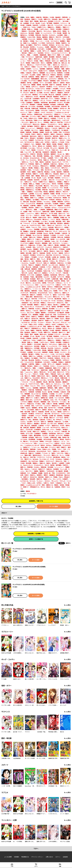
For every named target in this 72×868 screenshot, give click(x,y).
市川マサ (59, 37)
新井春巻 (52, 57)
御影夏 (28, 87)
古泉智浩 (49, 146)
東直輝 (37, 33)
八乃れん (52, 261)
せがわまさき (50, 43)
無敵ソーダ (61, 55)
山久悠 (31, 273)
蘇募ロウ (52, 37)
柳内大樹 (23, 180)
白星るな (50, 311)
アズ (54, 33)
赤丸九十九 (36, 124)
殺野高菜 (46, 164)
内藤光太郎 (35, 108)
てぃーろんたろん (31, 160)
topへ (36, 849)
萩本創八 (60, 144)
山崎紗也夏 (61, 105)
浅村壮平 (59, 57)
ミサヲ (43, 112)
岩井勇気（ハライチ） (55, 21)
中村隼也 (49, 87)
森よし (24, 271)
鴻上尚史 (31, 33)
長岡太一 (63, 229)
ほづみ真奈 (48, 83)
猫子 (67, 146)
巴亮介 (33, 134)
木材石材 (45, 45)
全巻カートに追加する (36, 539)
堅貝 (37, 162)
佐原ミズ (41, 136)
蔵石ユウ (40, 91)
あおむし (48, 128)
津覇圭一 (33, 51)
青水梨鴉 (40, 156)
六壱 (61, 158)
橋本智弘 (57, 116)
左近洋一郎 (48, 132)
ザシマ (25, 71)
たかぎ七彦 (28, 99)
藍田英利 (56, 97)
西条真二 (24, 31)
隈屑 (63, 69)
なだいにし (64, 65)
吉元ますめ (48, 136)
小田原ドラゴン (42, 27)
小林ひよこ (52, 110)
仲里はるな (28, 156)
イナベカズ (47, 91)
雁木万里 (38, 152)
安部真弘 (46, 156)
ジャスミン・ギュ (60, 39)
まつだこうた (60, 45)
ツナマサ (65, 162)
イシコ (22, 150)
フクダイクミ (42, 299)
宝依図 (22, 69)
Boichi (46, 233)
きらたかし (50, 112)
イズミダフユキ (55, 168)
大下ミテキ (25, 105)
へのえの (54, 128)
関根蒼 (33, 85)
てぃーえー (29, 215)
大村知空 (65, 170)
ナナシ (51, 99)
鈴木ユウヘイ (64, 67)
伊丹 (67, 148)
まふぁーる (61, 154)
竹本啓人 (57, 99)
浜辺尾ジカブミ (43, 71)
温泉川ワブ (62, 128)
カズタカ (46, 93)
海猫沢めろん (30, 190)
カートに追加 (54, 506)
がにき (61, 124)
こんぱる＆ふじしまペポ (62, 112)
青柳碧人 (59, 27)
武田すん (40, 134)
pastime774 (25, 154)
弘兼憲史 (37, 103)
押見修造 (63, 101)
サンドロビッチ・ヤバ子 (48, 301)
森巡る (47, 168)
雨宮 (44, 144)
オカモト (62, 140)
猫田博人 (48, 130)
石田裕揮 (52, 71)
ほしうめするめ (34, 303)
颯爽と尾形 (47, 120)
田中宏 (24, 126)
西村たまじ (37, 59)
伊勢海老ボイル (26, 146)
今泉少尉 (56, 101)
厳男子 (53, 134)
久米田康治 (36, 99)
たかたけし (52, 35)
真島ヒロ (46, 160)
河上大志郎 (32, 31)
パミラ (50, 67)
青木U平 (67, 93)
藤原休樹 (35, 291)
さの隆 (52, 17)
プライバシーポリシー (37, 857)
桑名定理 (61, 148)
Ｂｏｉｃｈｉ (40, 41)
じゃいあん (32, 148)
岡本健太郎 (33, 49)
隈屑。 (29, 55)
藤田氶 (49, 144)
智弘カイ (53, 93)
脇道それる (29, 97)
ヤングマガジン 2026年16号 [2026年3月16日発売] (29, 549)
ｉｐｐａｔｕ (30, 214)
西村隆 (31, 168)
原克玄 (65, 281)
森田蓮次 (67, 134)
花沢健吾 (67, 51)
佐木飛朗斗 (40, 138)
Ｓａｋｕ (23, 313)
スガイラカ (61, 295)
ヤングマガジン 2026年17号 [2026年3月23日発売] (29, 567)
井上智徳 (67, 103)
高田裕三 (35, 101)
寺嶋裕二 (37, 168)
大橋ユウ (24, 168)
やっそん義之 (64, 241)
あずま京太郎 (56, 106)
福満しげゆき (57, 31)
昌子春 (65, 71)
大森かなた (54, 164)
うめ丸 (25, 118)
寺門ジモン (65, 168)
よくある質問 (8, 857)
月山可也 (45, 35)
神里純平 (53, 51)
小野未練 (39, 105)
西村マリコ (24, 164)
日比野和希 (40, 106)
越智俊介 (53, 154)
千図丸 (29, 170)
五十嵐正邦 (65, 130)
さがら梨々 (41, 49)
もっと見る (67, 605)
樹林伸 (33, 150)
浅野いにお (46, 75)
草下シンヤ (46, 51)
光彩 (34, 156)
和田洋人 (64, 43)
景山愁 (60, 152)
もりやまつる (39, 140)
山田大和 (48, 162)
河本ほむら (60, 134)
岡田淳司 (53, 47)
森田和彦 (39, 39)
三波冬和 (65, 95)
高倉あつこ (58, 114)
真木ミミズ (55, 59)
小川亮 (40, 19)
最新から (68, 543)
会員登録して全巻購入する (36, 534)
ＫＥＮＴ (49, 101)
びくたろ (47, 140)
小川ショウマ (33, 71)
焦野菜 (39, 85)
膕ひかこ (30, 283)
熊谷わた (52, 251)
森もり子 (50, 25)
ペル (22, 67)
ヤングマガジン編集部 (35, 81)
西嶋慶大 (56, 108)
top (3, 6)
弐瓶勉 (57, 319)
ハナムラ (62, 89)
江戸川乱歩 (66, 37)
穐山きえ (39, 31)
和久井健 (45, 85)
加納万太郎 (39, 57)
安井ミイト (63, 97)
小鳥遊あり (27, 144)
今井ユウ (30, 61)
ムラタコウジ (53, 79)
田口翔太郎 (62, 160)
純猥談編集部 (35, 79)
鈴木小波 (24, 77)
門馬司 (27, 21)
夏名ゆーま (41, 146)
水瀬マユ (35, 73)
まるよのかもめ (35, 158)
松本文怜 (64, 106)
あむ (52, 156)
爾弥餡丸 (57, 69)
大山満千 (32, 263)
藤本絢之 (35, 95)
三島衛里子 (29, 103)
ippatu (29, 249)
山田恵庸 (26, 23)
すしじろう (25, 122)
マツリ (42, 83)
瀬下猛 (29, 83)
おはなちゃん (30, 188)
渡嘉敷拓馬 (43, 55)
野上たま (51, 95)
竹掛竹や (37, 126)
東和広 (64, 31)
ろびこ (69, 160)
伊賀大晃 (38, 35)
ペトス (55, 87)
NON (28, 17)
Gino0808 (38, 219)
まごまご (55, 253)
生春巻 (47, 47)
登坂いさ (33, 93)
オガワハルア (27, 124)
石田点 (65, 57)
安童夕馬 (39, 17)
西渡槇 (58, 43)
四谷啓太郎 (25, 136)
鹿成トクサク (52, 55)
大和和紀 (53, 118)
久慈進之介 (66, 29)
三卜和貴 (40, 93)
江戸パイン (35, 87)
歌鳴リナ (67, 144)
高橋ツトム (27, 43)
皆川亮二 (61, 164)
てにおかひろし (48, 114)
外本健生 (58, 233)
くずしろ (42, 101)
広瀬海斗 (60, 166)
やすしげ (39, 148)
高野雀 (37, 110)
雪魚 (42, 170)
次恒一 (49, 65)
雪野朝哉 (53, 166)
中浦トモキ (55, 150)
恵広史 (63, 116)
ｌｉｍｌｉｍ (66, 114)
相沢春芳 (23, 172)
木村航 (36, 61)
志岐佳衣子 (46, 152)
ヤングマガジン (16, 6)
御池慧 (65, 33)
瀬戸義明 (30, 126)
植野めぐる (51, 326)
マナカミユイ (30, 57)
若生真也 (40, 154)
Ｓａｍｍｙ (40, 47)
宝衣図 (54, 144)
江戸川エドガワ (62, 47)
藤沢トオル (40, 279)
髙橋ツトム (29, 219)
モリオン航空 (46, 59)
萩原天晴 (65, 17)
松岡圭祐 (31, 77)
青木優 (51, 39)
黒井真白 (46, 154)
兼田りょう (39, 164)
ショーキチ (28, 152)
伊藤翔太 (23, 37)
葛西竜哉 (53, 81)
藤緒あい (44, 124)
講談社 (28, 491)
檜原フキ (67, 124)
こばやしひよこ (44, 29)
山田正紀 (34, 43)
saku (53, 241)
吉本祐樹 (23, 170)
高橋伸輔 (49, 63)
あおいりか (27, 85)
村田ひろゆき (35, 63)
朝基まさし (51, 27)
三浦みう (52, 77)
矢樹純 (46, 39)
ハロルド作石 (31, 37)
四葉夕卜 (45, 116)
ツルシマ (40, 67)
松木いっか (55, 61)
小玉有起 (67, 73)
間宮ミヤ (56, 83)
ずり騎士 (44, 158)
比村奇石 (60, 51)
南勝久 (33, 17)
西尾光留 (64, 126)
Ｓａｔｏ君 (63, 150)
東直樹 (28, 63)
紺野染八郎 (59, 77)
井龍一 (66, 35)
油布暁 (66, 77)
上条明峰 (24, 39)
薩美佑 (27, 198)
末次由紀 (53, 105)
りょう (32, 162)
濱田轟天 (23, 83)
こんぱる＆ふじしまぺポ (34, 326)
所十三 (34, 146)
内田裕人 (55, 49)
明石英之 (46, 17)
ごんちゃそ (58, 170)
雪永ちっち (56, 65)
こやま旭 (61, 142)
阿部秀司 (56, 23)
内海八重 (27, 108)
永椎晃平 (29, 69)
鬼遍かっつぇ (63, 138)
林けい (43, 63)
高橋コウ (46, 118)
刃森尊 (55, 132)
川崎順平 (31, 140)
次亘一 (31, 112)
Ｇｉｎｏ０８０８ (46, 33)
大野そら (54, 142)
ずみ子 (36, 97)
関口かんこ (31, 65)
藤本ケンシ (62, 19)
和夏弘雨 (29, 132)
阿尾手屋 (50, 126)
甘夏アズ (52, 85)
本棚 (60, 866)
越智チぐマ (44, 77)
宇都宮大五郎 (38, 114)
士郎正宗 (29, 73)
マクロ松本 (63, 59)
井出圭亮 (55, 19)
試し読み (18, 506)
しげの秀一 (43, 25)
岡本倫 (39, 37)
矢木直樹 (52, 309)
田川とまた (44, 79)
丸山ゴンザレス (57, 162)
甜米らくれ (33, 122)
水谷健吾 (48, 106)
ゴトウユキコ (55, 41)
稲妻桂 (42, 130)
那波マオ (55, 138)
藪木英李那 (52, 103)
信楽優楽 (46, 105)
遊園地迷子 (50, 69)
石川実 (50, 108)
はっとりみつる (51, 73)
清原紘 (37, 77)
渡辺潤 (24, 29)
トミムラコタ (59, 25)
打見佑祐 (31, 164)
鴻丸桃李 (48, 138)
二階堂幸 (35, 55)
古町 (58, 81)
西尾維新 (42, 73)
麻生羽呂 (56, 136)
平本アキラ (37, 45)
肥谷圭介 (33, 138)
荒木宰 (65, 85)
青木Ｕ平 (24, 273)
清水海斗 (24, 53)
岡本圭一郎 (24, 106)
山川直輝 (60, 35)
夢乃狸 (33, 91)
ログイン (52, 2)
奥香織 (42, 132)
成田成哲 (53, 152)
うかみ (33, 27)
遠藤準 (46, 57)
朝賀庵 (36, 21)
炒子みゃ (30, 114)
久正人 (27, 138)
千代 (45, 67)
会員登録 (59, 2)
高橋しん (30, 29)
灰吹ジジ (27, 67)
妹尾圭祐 (61, 79)
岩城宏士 (29, 200)
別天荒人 (33, 47)
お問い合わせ (49, 857)
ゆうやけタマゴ (29, 142)
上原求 (22, 174)
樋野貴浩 (45, 37)
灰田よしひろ (33, 118)
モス (33, 144)
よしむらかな (30, 110)
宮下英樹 (49, 23)
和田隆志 (38, 144)
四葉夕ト (34, 19)
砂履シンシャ (38, 120)
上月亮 (39, 51)
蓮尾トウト (24, 245)
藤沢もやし (29, 210)
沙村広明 (27, 134)
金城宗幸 (26, 196)
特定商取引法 (25, 857)
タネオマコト (63, 87)
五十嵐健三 (29, 45)
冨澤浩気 (60, 73)
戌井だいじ (25, 162)
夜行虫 (40, 160)
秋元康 (59, 33)
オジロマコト (30, 89)
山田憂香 (35, 83)
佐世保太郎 (44, 103)
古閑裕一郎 (57, 63)
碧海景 (22, 132)
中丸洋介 (46, 81)
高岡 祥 (62, 83)
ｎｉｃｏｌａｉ (31, 128)
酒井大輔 (42, 97)
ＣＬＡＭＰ (25, 75)
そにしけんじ (48, 31)
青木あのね (29, 120)
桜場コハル (27, 27)
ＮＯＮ (25, 186)
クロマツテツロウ (41, 65)
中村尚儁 (48, 257)
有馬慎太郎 (43, 108)
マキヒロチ (44, 110)
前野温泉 (58, 95)
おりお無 (46, 148)
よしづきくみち (26, 95)
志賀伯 (32, 41)
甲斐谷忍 (48, 61)
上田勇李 (50, 158)
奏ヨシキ (29, 217)
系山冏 (38, 23)
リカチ (28, 150)
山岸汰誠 (56, 67)
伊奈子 (55, 146)
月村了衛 (60, 122)
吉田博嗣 (42, 69)
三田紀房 (29, 25)
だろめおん (36, 166)
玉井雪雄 (59, 71)
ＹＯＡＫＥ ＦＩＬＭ (44, 150)
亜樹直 (40, 269)
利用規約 (16, 857)
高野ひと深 (63, 61)
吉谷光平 (42, 87)
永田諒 (39, 75)
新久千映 (49, 255)
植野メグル (47, 19)
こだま (47, 41)
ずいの (32, 23)
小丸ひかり (24, 221)
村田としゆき (39, 142)
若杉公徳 (26, 202)
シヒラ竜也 (42, 43)
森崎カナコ (61, 91)
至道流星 (59, 85)
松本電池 (41, 53)
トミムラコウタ (30, 204)
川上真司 (33, 75)
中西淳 (33, 67)
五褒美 (67, 55)
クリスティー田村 (35, 116)
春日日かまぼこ (56, 120)
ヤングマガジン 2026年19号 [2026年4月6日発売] (29, 585)
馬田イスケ (28, 101)
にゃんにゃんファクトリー (60, 53)
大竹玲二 (48, 142)
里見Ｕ (31, 59)
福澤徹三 (63, 41)
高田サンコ (63, 136)
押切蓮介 (64, 99)
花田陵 (40, 118)
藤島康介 (60, 93)
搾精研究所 (40, 128)
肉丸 (42, 168)
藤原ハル (44, 126)
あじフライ (35, 130)
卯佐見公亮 (67, 166)
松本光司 (35, 25)
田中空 (54, 91)
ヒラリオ (50, 299)
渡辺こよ (53, 122)
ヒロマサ (61, 146)
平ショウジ (54, 148)
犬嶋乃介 (33, 154)
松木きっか (63, 108)
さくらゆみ (32, 106)
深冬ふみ (64, 63)
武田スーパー (33, 53)
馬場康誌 (35, 132)
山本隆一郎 (27, 91)
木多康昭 (59, 29)
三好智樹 (67, 75)
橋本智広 (60, 75)
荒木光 (52, 29)
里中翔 (51, 116)
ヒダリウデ (66, 120)
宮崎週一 (49, 89)
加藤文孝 (62, 49)
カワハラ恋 (31, 275)
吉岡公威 (49, 97)
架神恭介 (46, 134)
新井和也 (27, 19)
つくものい (36, 170)
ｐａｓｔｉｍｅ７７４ (49, 285)
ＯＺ (30, 315)
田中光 (24, 114)
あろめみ (26, 158)
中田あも (53, 75)
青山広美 (26, 47)
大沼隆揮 (49, 49)
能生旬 (42, 162)
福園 (67, 105)
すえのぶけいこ (52, 124)
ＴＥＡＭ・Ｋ (61, 118)
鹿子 (31, 21)
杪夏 (23, 57)
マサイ (57, 158)
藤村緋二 (26, 41)
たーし (40, 122)
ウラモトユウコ (40, 89)
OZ (66, 79)
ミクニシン (64, 23)
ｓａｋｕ (35, 69)
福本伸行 (58, 17)
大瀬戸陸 (26, 51)
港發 (66, 158)
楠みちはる (33, 136)
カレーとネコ (59, 321)
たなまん (57, 126)
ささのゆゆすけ (62, 315)
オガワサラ (64, 81)
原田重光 (33, 105)
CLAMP (48, 279)
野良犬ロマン (45, 166)
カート (36, 866)
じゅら (43, 23)
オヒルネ (26, 93)
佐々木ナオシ (49, 170)
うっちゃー (55, 140)
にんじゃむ (32, 39)
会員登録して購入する (36, 501)
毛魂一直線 (25, 116)
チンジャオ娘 (43, 95)
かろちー (48, 53)
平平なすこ (54, 160)
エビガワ (60, 103)
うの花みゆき (56, 130)
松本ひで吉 (44, 99)
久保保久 (58, 156)
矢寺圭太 (52, 45)
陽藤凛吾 (26, 206)
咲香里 (36, 29)
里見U (55, 295)
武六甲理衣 (24, 148)
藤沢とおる (43, 21)
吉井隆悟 (27, 130)
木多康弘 (46, 122)
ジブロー (49, 267)
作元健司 (56, 89)
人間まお (37, 112)
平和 (60, 132)
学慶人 (42, 61)
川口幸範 (31, 35)
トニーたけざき (25, 79)
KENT (54, 324)
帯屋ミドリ (66, 27)
